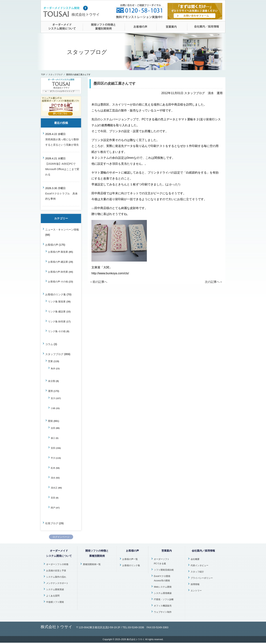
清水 (53, 478)
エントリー (196, 591)
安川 (53, 398)
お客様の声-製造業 (58, 252)
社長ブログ (52, 523)
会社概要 (195, 559)
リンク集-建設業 (57, 312)
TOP (43, 74)
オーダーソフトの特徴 (57, 564)
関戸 (53, 508)
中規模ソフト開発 (55, 602)
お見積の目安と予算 (56, 571)
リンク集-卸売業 (57, 322)
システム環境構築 (163, 593)
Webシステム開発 (163, 587)
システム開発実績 (55, 589)
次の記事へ (214, 282)
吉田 (53, 428)
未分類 (52, 381)
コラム (49, 344)
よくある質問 (53, 596)
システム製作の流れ (56, 577)
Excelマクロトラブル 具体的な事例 (61, 196)
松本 (53, 468)
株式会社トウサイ (136, 639)
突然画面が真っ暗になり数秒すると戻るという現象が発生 (62, 142)
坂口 (53, 438)
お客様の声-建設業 (58, 262)
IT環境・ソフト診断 (164, 599)
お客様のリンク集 (56, 294)
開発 (50, 421)
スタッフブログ (56, 74)
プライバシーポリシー (202, 578)
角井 (53, 368)
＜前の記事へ (98, 282)
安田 (53, 448)
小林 (53, 408)
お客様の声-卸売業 (58, 272)
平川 (53, 458)
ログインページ (61, 537)
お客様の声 (52, 245)
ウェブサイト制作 (163, 612)
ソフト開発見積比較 (164, 570)
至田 (53, 498)
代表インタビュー (199, 565)
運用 (50, 391)
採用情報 (195, 584)
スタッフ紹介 (197, 572)
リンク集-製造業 (57, 302)
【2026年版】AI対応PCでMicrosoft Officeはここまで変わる (62, 169)
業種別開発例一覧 (92, 564)
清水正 (54, 488)
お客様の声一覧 (130, 559)
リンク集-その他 (57, 331)
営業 (50, 361)
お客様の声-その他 (58, 282)
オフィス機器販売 (163, 606)
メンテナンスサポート (57, 583)
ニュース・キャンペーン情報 (62, 230)
